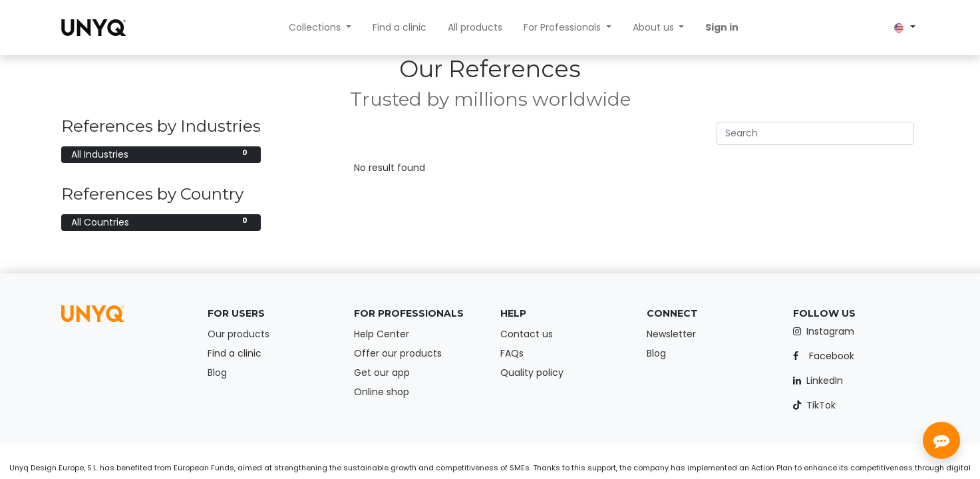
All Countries (161, 222)
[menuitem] (400, 28)
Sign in (722, 27)
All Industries (161, 154)
